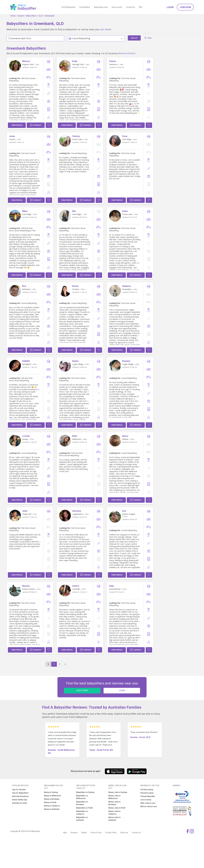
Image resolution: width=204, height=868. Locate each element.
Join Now (185, 7)
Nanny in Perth (50, 802)
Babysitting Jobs (101, 7)
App (65, 833)
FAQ (141, 7)
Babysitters (31, 16)
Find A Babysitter (69, 7)
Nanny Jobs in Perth (117, 808)
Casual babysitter (148, 796)
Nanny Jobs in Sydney (118, 792)
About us (124, 833)
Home (13, 16)
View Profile (17, 125)
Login (170, 7)
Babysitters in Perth (84, 808)
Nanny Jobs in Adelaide (114, 819)
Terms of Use (96, 833)
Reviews (74, 833)
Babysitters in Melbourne (82, 797)
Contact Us (130, 7)
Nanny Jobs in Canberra (114, 813)
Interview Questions (20, 796)
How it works (117, 7)
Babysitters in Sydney (85, 792)
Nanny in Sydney (51, 792)
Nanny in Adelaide (52, 809)
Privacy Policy (111, 833)
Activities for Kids (20, 803)
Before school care (149, 806)
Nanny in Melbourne (52, 796)
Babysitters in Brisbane (82, 803)
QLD (41, 16)
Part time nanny (147, 793)
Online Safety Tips (20, 800)
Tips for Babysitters (20, 793)
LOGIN (122, 690)
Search (21, 16)
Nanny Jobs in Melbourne (114, 797)
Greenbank (50, 16)
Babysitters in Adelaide (82, 819)
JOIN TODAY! (82, 690)
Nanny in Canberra (52, 806)
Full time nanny (147, 790)
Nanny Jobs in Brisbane (114, 803)
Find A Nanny (85, 7)
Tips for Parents (19, 790)
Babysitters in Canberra (82, 813)
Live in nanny (146, 800)
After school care (148, 803)
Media (84, 833)
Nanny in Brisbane (52, 799)
